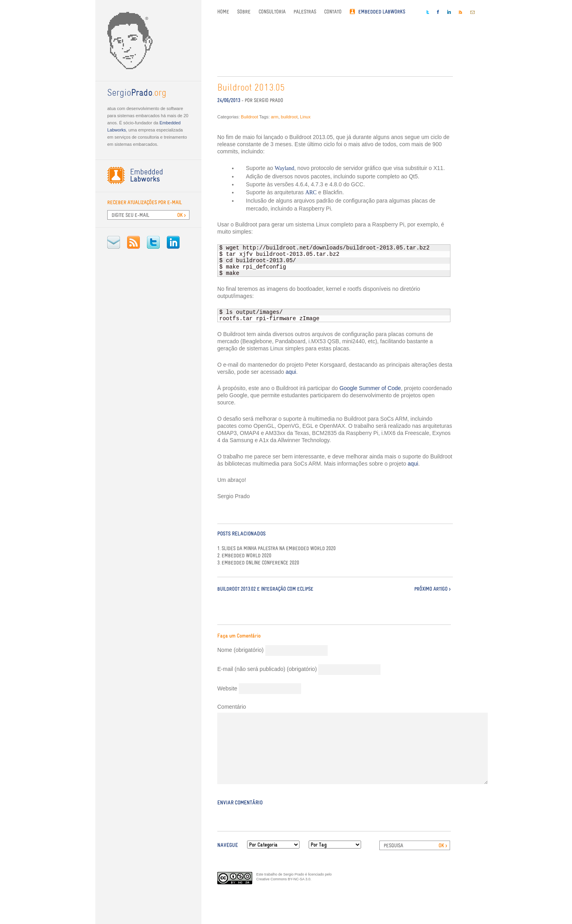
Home (223, 12)
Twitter (153, 242)
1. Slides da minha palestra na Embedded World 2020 (276, 549)
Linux (305, 117)
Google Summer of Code (370, 388)
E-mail (114, 242)
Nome (241, 650)
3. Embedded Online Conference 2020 (258, 563)
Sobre (244, 12)
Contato (333, 12)
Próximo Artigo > (433, 589)
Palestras (305, 12)
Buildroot (249, 117)
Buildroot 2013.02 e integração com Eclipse (265, 589)
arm (275, 117)
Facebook (438, 12)
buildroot (289, 117)
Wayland (284, 168)
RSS (133, 242)
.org (137, 93)
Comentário (232, 707)
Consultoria (272, 12)
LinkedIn (173, 242)
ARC (311, 192)
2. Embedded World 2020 (244, 556)
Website (227, 688)
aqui (291, 372)
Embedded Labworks (382, 12)
